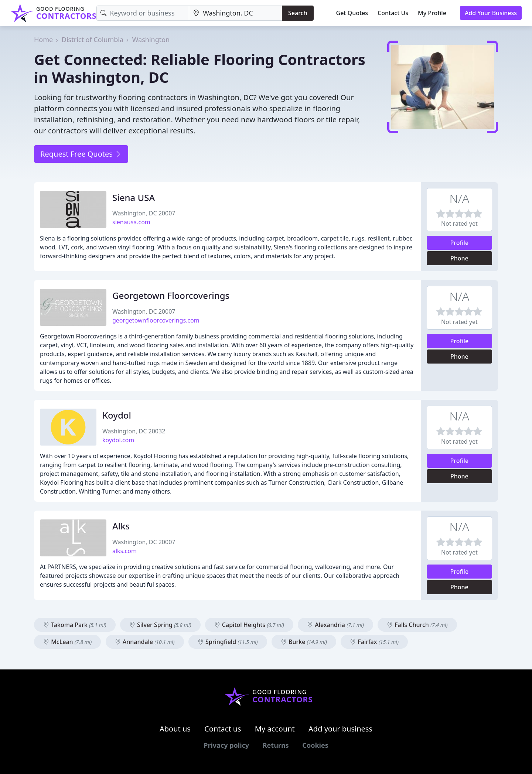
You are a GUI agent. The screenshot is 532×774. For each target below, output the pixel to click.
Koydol (117, 415)
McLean (67, 642)
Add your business (340, 729)
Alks (121, 526)
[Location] (236, 13)
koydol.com (118, 440)
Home (43, 40)
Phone (459, 258)
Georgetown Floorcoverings (171, 295)
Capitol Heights (249, 625)
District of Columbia (93, 40)
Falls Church (417, 625)
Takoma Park (75, 625)
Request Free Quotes (81, 154)
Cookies (315, 745)
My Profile (432, 13)
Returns (276, 745)
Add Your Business (491, 13)
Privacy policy (226, 745)
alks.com (125, 551)
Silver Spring (160, 625)
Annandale (145, 642)
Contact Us (393, 13)
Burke (304, 642)
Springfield (228, 642)
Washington (151, 40)
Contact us (223, 729)
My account (275, 729)
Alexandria (335, 625)
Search (298, 13)
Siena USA (134, 197)
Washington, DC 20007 (144, 213)
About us (175, 729)
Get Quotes (352, 13)
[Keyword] (143, 13)
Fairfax (374, 642)
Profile (460, 243)
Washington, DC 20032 (134, 431)
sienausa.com (131, 222)
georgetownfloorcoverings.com (156, 320)
